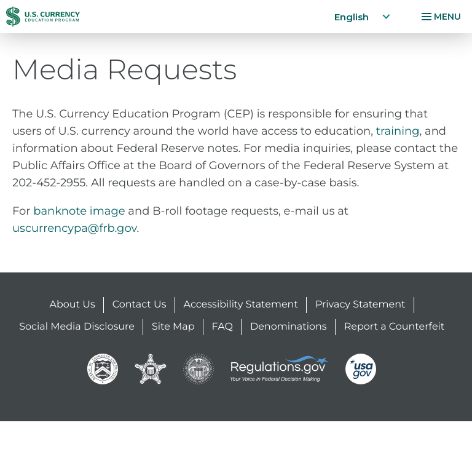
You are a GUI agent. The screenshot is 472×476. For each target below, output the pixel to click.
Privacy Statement (360, 305)
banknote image (79, 211)
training (398, 131)
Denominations (289, 327)
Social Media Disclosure (77, 327)
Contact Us (140, 305)
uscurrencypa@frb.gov (75, 228)
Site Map (173, 327)
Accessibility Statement (241, 305)
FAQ (222, 327)
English (363, 17)
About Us (73, 305)
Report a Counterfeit (395, 327)
